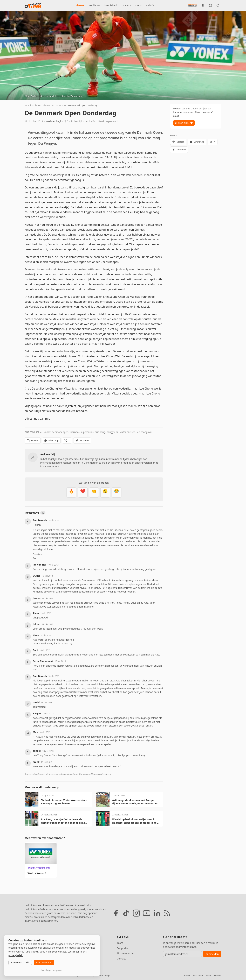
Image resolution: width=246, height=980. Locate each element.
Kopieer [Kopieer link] (33, 440)
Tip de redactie (125, 953)
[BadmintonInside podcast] (203, 5)
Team (120, 943)
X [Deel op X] (67, 440)
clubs (138, 5)
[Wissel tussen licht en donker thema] (210, 5)
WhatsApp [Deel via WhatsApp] (51, 440)
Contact (121, 959)
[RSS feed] (167, 913)
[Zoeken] (218, 5)
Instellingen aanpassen (52, 970)
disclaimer (198, 976)
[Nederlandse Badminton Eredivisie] (193, 5)
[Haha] (117, 492)
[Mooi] (83, 492)
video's (150, 5)
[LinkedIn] (157, 913)
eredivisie (94, 5)
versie (209, 976)
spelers (127, 5)
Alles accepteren (44, 963)
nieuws (80, 5)
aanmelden (212, 954)
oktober (62, 105)
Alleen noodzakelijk (20, 963)
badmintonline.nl (33, 105)
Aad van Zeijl (54, 121)
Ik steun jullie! (184, 123)
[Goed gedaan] (94, 492)
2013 (54, 105)
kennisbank (111, 5)
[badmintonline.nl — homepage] (33, 5)
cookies (218, 976)
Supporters (123, 948)
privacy (187, 976)
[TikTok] (126, 913)
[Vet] (71, 492)
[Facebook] (116, 913)
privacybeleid (16, 955)
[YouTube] (147, 913)
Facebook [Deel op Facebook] (82, 440)
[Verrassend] (105, 492)
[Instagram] (136, 913)
